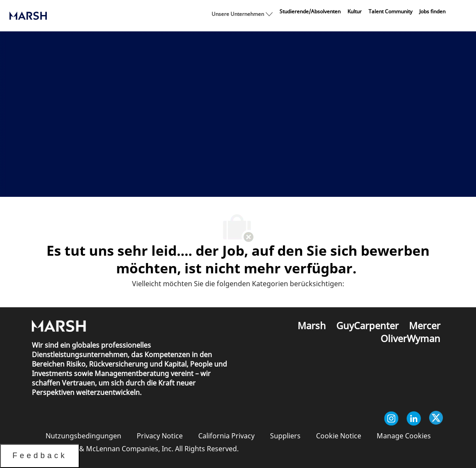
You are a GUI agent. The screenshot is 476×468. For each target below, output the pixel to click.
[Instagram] (391, 419)
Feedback (40, 456)
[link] (310, 12)
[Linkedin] (414, 419)
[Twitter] (436, 419)
